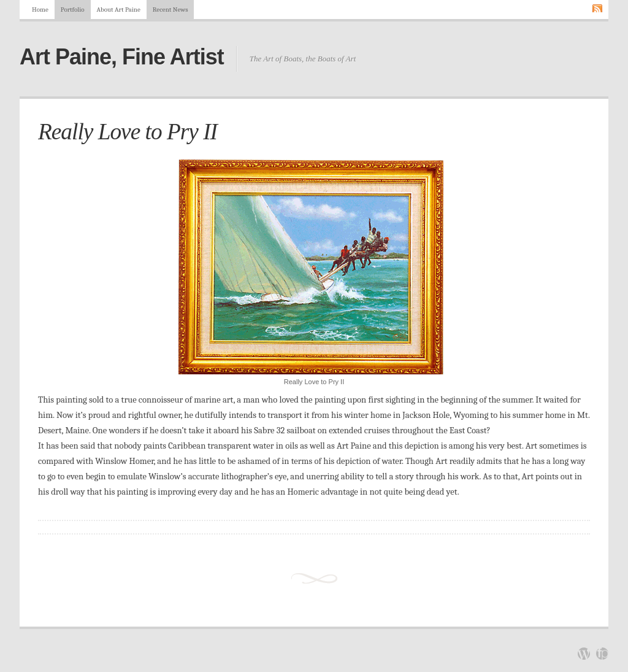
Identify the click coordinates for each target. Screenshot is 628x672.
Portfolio (73, 10)
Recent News (170, 10)
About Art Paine (119, 10)
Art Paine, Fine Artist (122, 57)
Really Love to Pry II (128, 132)
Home (40, 10)
